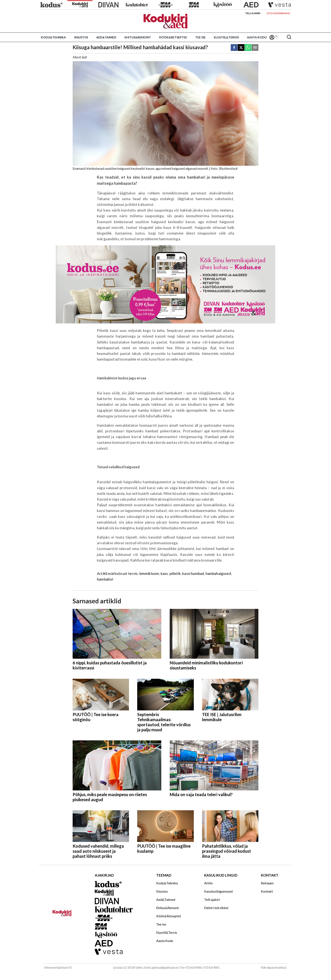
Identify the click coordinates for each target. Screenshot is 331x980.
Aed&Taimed (106, 37)
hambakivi (105, 579)
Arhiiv (208, 883)
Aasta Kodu (257, 37)
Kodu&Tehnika (53, 37)
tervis (133, 573)
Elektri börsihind (216, 908)
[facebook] (234, 48)
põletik (175, 573)
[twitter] (241, 48)
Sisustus (81, 37)
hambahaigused (218, 573)
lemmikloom (149, 573)
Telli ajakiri (253, 13)
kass (164, 573)
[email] (255, 48)
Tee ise (200, 37)
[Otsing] (289, 37)
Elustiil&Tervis (226, 37)
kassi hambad (193, 573)
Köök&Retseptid (173, 37)
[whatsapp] (248, 48)
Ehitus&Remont (138, 37)
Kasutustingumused (218, 891)
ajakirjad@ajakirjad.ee (165, 968)
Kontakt (267, 891)
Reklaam (267, 883)
